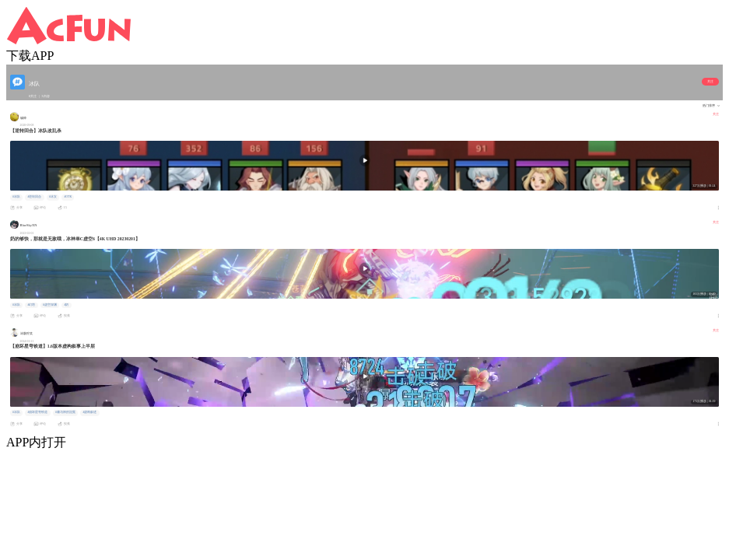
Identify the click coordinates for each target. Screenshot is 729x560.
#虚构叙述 (89, 412)
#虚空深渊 (50, 305)
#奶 (66, 305)
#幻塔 (31, 305)
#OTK (68, 197)
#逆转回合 (34, 197)
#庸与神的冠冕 (65, 412)
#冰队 (16, 197)
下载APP (30, 56)
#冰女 (53, 197)
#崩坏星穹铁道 (37, 412)
